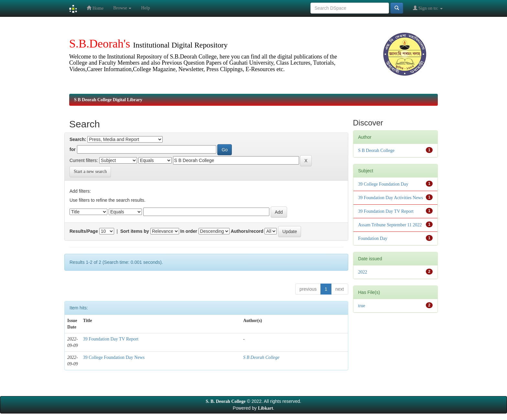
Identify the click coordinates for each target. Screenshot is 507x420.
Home (95, 8)
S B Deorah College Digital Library (108, 100)
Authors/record (247, 231)
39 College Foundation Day (383, 184)
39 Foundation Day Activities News (391, 198)
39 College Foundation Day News (114, 357)
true (362, 306)
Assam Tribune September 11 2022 (390, 225)
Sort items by (135, 231)
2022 (363, 272)
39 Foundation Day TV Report (111, 339)
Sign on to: (428, 8)
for (73, 149)
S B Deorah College (261, 357)
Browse (122, 8)
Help (145, 8)
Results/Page (84, 231)
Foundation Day (373, 238)
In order (189, 231)
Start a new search (90, 172)
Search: (78, 139)
